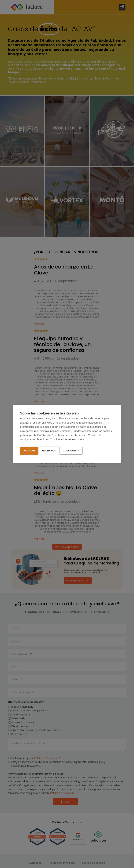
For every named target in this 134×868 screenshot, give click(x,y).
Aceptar (29, 450)
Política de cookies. (75, 440)
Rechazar (50, 450)
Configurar (73, 450)
